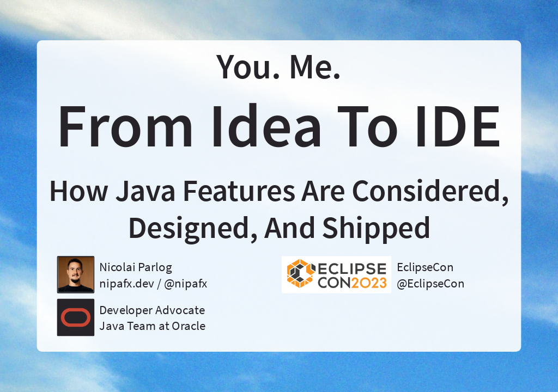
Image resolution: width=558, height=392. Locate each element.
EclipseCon (426, 267)
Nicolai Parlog (135, 267)
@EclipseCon (431, 283)
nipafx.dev (127, 283)
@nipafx (186, 283)
